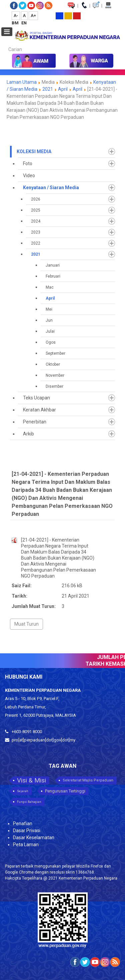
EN (24, 23)
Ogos (51, 342)
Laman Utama (22, 82)
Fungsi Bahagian (29, 802)
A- (16, 16)
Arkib (28, 434)
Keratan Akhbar (39, 410)
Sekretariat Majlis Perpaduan (88, 780)
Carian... (5, 44)
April (63, 89)
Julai (50, 331)
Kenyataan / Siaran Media (51, 188)
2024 (36, 221)
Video (29, 176)
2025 (36, 210)
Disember (54, 386)
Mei (49, 309)
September (55, 353)
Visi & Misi (31, 780)
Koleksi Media (34, 151)
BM (16, 23)
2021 (48, 89)
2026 (36, 199)
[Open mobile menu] (7, 32)
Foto (28, 164)
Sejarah (23, 791)
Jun (49, 320)
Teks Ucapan (36, 398)
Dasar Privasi (27, 831)
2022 (36, 243)
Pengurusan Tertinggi (65, 791)
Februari (53, 276)
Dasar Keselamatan (34, 838)
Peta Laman (26, 845)
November (55, 375)
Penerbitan (35, 422)
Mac (50, 287)
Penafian (23, 824)
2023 (36, 232)
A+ (33, 16)
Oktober (53, 364)
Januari (53, 265)
